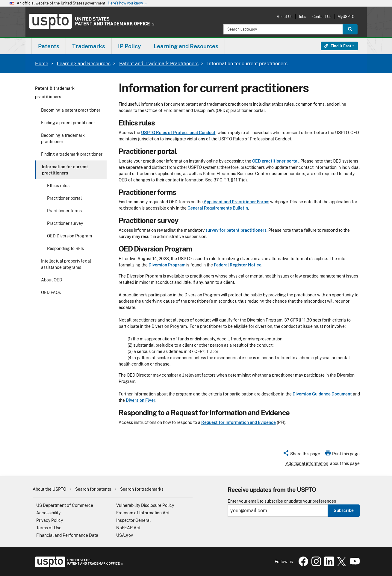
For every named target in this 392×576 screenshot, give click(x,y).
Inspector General (133, 520)
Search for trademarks (142, 489)
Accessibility (48, 513)
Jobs (302, 17)
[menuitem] (49, 46)
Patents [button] (49, 46)
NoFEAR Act (128, 528)
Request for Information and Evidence (239, 422)
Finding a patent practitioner (68, 123)
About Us (284, 17)
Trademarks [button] (89, 46)
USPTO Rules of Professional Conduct (178, 133)
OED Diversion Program (69, 236)
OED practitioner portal (275, 161)
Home (42, 64)
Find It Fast (338, 46)
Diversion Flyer (141, 400)
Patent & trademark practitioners (55, 93)
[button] (301, 455)
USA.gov (125, 535)
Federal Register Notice (238, 265)
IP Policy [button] (129, 46)
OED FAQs (51, 292)
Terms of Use (49, 528)
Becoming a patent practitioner (71, 110)
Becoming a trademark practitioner (63, 138)
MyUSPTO (346, 17)
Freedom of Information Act (143, 513)
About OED (52, 280)
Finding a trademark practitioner (72, 154)
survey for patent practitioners (236, 230)
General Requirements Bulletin (218, 208)
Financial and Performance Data (67, 535)
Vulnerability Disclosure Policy (145, 505)
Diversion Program (167, 265)
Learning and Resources (84, 64)
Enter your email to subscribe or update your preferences (282, 501)
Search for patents (93, 489)
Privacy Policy (50, 520)
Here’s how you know (128, 3)
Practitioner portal (64, 198)
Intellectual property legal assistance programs (66, 264)
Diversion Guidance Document (322, 394)
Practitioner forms (64, 211)
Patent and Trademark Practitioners (159, 64)
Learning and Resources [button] (186, 46)
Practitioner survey (65, 223)
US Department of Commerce (65, 505)
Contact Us (322, 17)
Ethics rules (58, 186)
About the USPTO (49, 489)
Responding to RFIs (65, 248)
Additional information (307, 463)
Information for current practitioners (65, 170)
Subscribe (344, 510)
